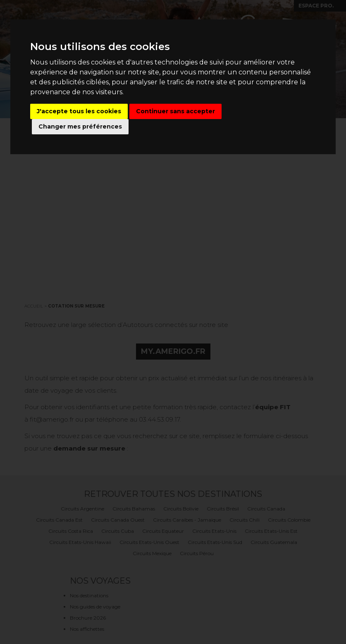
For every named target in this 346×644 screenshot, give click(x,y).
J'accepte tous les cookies (79, 111)
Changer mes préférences (80, 126)
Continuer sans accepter (175, 111)
